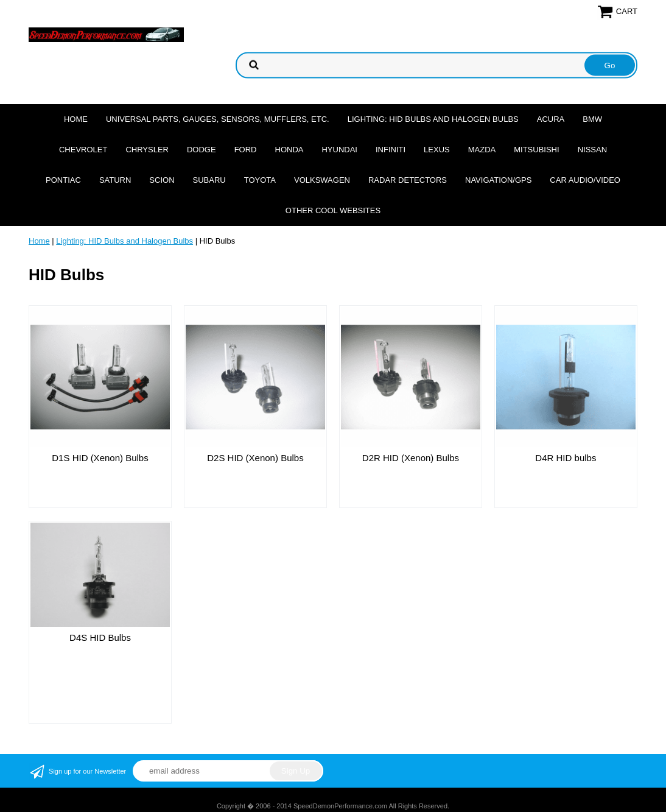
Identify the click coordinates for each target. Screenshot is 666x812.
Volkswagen (322, 180)
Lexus (437, 150)
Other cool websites (333, 210)
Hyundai (339, 150)
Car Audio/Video (585, 180)
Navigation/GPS (498, 180)
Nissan (592, 150)
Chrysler (147, 150)
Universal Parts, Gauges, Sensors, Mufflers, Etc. (218, 119)
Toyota (260, 180)
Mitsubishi (536, 150)
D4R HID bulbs (566, 458)
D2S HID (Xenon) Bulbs (255, 458)
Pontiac (63, 180)
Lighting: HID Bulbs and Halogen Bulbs (433, 119)
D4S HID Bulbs (100, 637)
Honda (289, 150)
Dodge (202, 150)
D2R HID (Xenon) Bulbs (411, 458)
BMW (592, 119)
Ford (246, 150)
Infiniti (391, 150)
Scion (162, 180)
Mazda (482, 150)
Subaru (209, 180)
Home (76, 119)
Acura (551, 119)
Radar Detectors (408, 180)
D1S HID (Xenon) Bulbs (100, 458)
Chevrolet (83, 150)
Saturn (115, 180)
